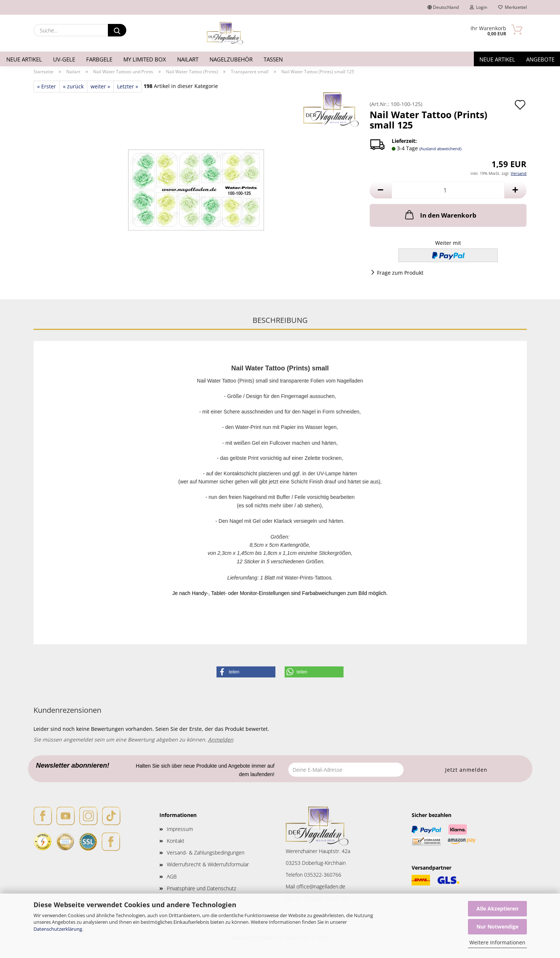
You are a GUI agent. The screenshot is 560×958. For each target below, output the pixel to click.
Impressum (180, 829)
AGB (172, 876)
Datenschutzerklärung (58, 929)
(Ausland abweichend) (440, 149)
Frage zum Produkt (400, 273)
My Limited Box (145, 59)
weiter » (100, 86)
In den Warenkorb (440, 215)
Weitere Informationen (497, 942)
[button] (381, 190)
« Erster (47, 86)
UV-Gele (64, 59)
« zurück (73, 86)
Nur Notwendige (497, 927)
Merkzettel (513, 7)
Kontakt (176, 841)
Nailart (188, 59)
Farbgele (99, 59)
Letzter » (128, 86)
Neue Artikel (24, 59)
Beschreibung (280, 320)
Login (478, 7)
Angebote (540, 59)
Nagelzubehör (231, 59)
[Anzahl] (448, 190)
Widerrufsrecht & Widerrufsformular (208, 864)
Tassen (273, 59)
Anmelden (221, 739)
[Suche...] (117, 30)
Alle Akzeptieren (497, 908)
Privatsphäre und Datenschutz (201, 888)
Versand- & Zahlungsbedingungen (206, 853)
